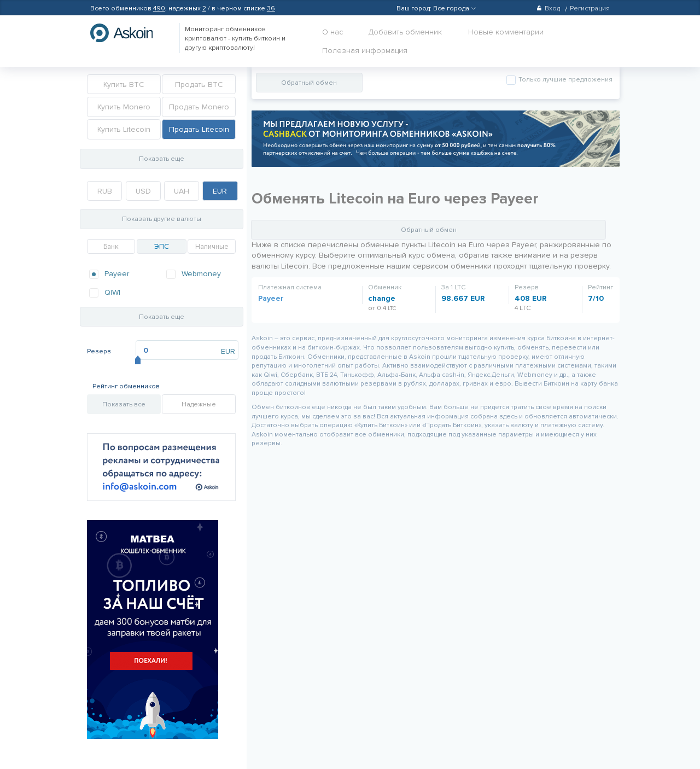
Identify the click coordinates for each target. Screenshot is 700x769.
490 (159, 8)
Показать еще (162, 159)
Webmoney (201, 274)
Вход (548, 8)
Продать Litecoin (199, 129)
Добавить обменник (405, 32)
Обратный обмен (309, 83)
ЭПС (162, 247)
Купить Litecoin (124, 129)
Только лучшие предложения (565, 80)
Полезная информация (365, 51)
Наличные (212, 247)
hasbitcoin (130, 33)
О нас (332, 32)
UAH (182, 191)
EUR (220, 191)
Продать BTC (199, 85)
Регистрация (590, 8)
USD (143, 191)
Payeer (117, 274)
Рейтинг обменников (126, 386)
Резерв (99, 351)
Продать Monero (199, 107)
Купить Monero (124, 107)
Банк (111, 247)
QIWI (112, 292)
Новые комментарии (506, 32)
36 (271, 8)
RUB (105, 191)
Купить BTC (124, 85)
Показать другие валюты (162, 219)
